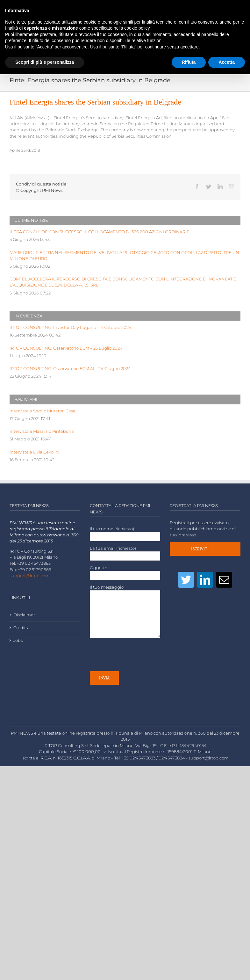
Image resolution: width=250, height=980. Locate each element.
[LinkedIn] (205, 580)
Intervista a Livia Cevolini (34, 452)
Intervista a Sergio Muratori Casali (43, 411)
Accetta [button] (227, 62)
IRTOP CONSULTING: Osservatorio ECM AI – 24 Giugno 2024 (70, 369)
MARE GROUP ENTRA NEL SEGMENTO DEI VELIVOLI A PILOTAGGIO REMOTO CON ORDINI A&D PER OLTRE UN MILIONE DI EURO (124, 256)
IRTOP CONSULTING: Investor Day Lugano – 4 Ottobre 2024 (71, 327)
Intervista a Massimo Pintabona (42, 431)
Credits (21, 628)
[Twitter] (186, 580)
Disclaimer (24, 615)
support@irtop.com (30, 576)
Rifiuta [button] (189, 62)
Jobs (18, 640)
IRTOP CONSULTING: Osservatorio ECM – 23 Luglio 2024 (66, 348)
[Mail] (224, 580)
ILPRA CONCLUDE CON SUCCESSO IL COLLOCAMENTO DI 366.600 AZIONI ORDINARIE (100, 232)
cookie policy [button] (137, 28)
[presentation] (138, 655)
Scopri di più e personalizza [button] (45, 62)
